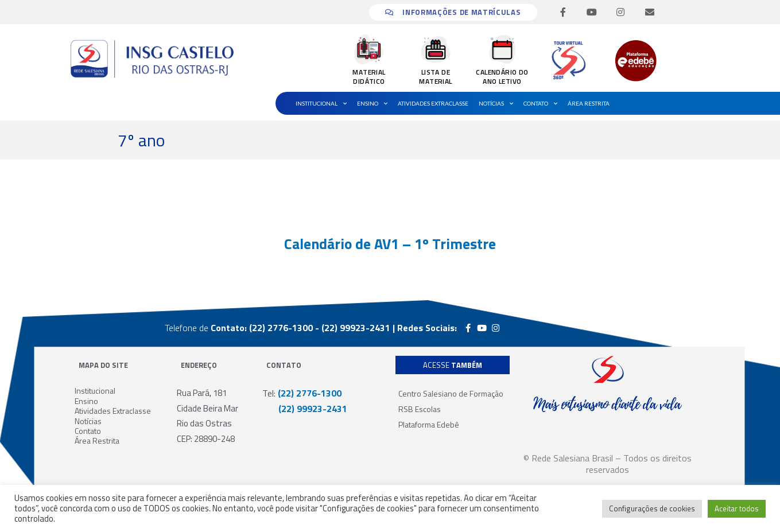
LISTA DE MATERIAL (435, 77)
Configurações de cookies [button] (652, 508)
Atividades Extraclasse (433, 103)
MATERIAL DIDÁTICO (369, 77)
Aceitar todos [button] (737, 508)
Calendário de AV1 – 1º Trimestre (390, 244)
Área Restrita (589, 103)
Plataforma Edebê (429, 424)
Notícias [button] (496, 103)
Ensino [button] (372, 103)
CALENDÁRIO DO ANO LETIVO (502, 77)
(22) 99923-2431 (305, 409)
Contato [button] (540, 103)
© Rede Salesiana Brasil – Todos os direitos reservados (608, 464)
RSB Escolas (420, 409)
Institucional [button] (321, 103)
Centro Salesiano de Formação (451, 393)
